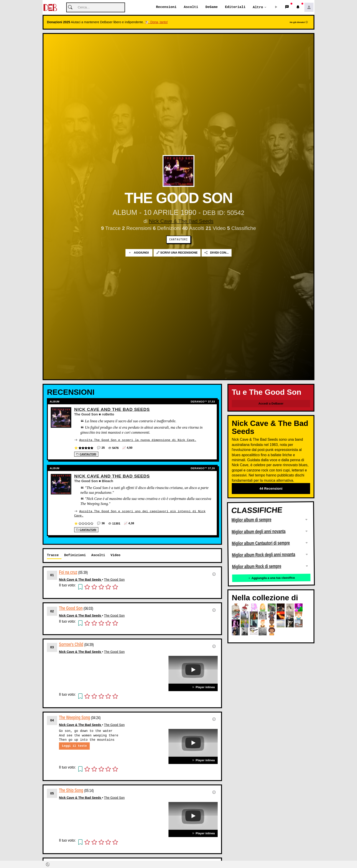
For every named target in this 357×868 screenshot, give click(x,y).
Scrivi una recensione (177, 253)
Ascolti (191, 7)
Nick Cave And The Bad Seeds (112, 410)
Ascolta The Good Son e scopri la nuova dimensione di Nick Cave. (138, 440)
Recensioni (166, 7)
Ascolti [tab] (98, 555)
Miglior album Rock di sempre (257, 567)
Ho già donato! (299, 22)
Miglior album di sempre (251, 520)
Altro (258, 7)
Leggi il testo (74, 746)
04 (52, 720)
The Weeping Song (75, 717)
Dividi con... (217, 253)
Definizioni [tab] (75, 555)
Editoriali (235, 7)
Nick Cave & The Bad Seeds (181, 221)
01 (52, 575)
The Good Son (114, 579)
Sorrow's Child (71, 644)
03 (52, 647)
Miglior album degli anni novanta (259, 532)
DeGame (212, 7)
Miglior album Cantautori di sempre (261, 543)
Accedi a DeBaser (271, 404)
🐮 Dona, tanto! (156, 22)
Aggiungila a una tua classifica (271, 578)
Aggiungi (139, 253)
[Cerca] (96, 8)
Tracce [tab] (53, 555)
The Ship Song (71, 790)
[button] (276, 8)
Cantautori (178, 240)
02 (52, 611)
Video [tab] (115, 555)
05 (52, 793)
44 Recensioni (271, 489)
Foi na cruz (68, 572)
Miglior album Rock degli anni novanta (263, 555)
